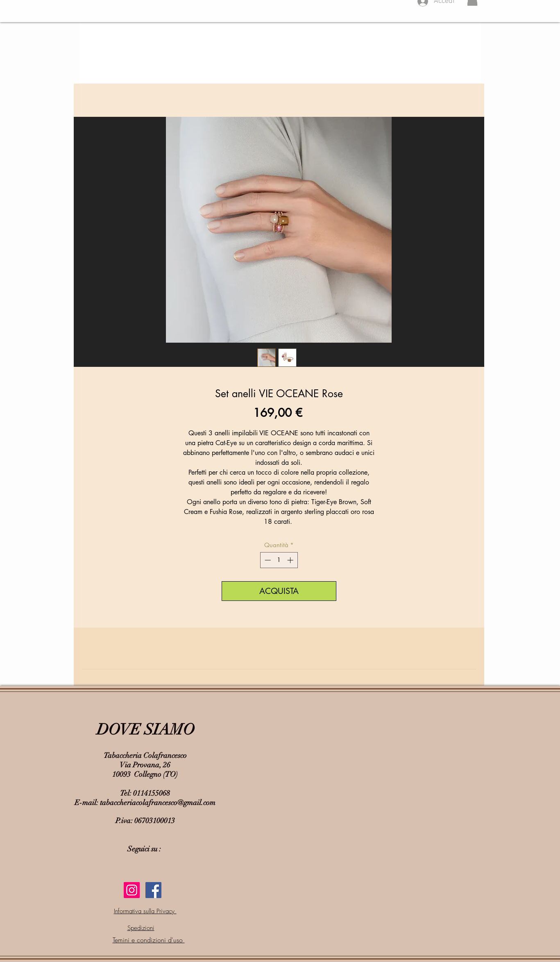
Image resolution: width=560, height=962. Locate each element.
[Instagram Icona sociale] (132, 890)
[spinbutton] (279, 560)
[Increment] (291, 560)
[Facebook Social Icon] (153, 890)
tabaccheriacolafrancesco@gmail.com (158, 803)
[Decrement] (267, 560)
